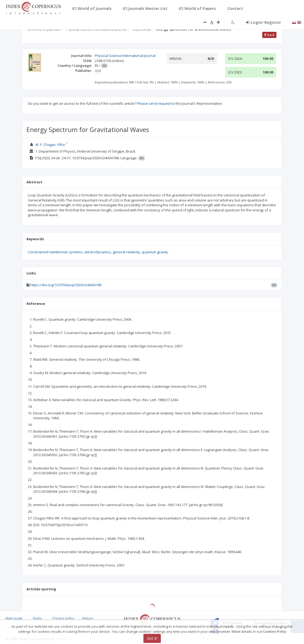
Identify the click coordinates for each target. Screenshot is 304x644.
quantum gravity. (155, 252)
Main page (14, 618)
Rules (37, 618)
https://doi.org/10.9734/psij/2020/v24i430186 (66, 285)
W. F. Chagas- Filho (50, 145)
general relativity (126, 252)
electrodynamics (98, 252)
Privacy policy (63, 618)
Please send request (154, 103)
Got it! (152, 638)
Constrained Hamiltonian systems (55, 252)
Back (269, 35)
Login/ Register (263, 22)
